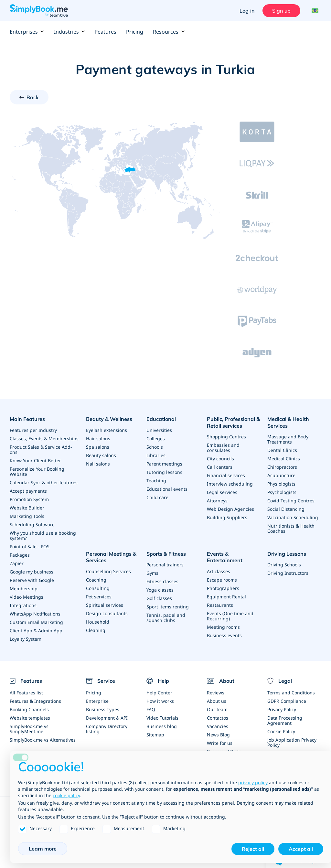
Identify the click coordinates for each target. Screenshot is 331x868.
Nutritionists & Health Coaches (291, 528)
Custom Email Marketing (36, 622)
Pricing (135, 32)
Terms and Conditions (291, 693)
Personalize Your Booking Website (37, 472)
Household (98, 622)
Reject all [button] (253, 849)
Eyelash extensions (107, 430)
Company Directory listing (107, 729)
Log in (247, 11)
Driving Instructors (288, 573)
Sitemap (155, 735)
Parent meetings (164, 464)
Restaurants (220, 605)
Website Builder (27, 508)
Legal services (222, 492)
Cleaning (96, 630)
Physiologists (281, 484)
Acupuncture (281, 475)
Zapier (17, 563)
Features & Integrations (35, 701)
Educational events (167, 489)
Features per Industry (33, 430)
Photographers (223, 588)
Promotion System (29, 499)
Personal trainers (165, 565)
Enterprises (27, 32)
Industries (70, 32)
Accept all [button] (301, 849)
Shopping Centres (226, 437)
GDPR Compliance (287, 701)
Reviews (216, 693)
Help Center (159, 693)
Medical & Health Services (288, 422)
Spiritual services (105, 605)
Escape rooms (222, 580)
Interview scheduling (230, 484)
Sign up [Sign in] (281, 11)
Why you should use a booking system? (43, 536)
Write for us (220, 743)
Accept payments (28, 491)
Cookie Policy (281, 731)
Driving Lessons (287, 554)
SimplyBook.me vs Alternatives (43, 740)
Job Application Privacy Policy (292, 742)
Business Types (103, 709)
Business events (224, 635)
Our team (217, 709)
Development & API (107, 718)
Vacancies (218, 726)
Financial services (226, 475)
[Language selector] (314, 11)
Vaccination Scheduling (293, 517)
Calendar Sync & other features (44, 482)
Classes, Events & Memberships (44, 439)
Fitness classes (162, 581)
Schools (155, 447)
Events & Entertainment (225, 557)
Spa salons (98, 447)
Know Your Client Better (35, 461)
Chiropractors (282, 467)
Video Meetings (27, 597)
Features (106, 32)
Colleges (156, 439)
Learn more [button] (43, 849)
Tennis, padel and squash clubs (166, 618)
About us (217, 701)
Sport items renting (168, 607)
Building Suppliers (227, 517)
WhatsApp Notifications (35, 614)
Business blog (162, 726)
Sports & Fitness (166, 554)
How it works (160, 701)
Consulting (98, 588)
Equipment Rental (226, 597)
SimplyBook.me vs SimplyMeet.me (29, 729)
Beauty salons (101, 455)
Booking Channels (29, 709)
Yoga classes (160, 590)
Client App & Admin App (36, 631)
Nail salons (98, 464)
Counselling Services (108, 571)
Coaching (96, 580)
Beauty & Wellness (109, 419)
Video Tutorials (162, 718)
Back (33, 97)
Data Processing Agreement (285, 720)
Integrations (23, 605)
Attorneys (217, 501)
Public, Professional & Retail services (233, 422)
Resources (169, 32)
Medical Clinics (284, 459)
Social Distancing (286, 509)
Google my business (32, 572)
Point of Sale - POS (30, 547)
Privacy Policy (282, 709)
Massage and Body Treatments (288, 439)
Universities (159, 430)
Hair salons (98, 439)
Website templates (30, 718)
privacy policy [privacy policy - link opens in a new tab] (253, 782)
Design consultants (107, 613)
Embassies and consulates (223, 448)
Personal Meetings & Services (111, 557)
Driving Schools (284, 565)
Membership (24, 589)
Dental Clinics (282, 450)
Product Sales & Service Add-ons (41, 450)
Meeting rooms (223, 627)
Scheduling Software (32, 525)
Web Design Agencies (230, 509)
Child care (157, 497)
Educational (161, 419)
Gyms (152, 573)
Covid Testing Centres (291, 501)
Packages (20, 555)
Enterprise (97, 701)
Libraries (156, 455)
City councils (220, 459)
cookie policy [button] (66, 795)
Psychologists (282, 492)
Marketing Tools (27, 516)
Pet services (99, 597)
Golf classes (159, 598)
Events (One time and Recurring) (230, 616)
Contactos (218, 718)
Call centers (220, 467)
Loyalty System (26, 639)
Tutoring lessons (164, 472)
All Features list (26, 693)
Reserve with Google (32, 580)
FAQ (151, 709)
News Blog (218, 735)
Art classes (219, 571)
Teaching (156, 481)
